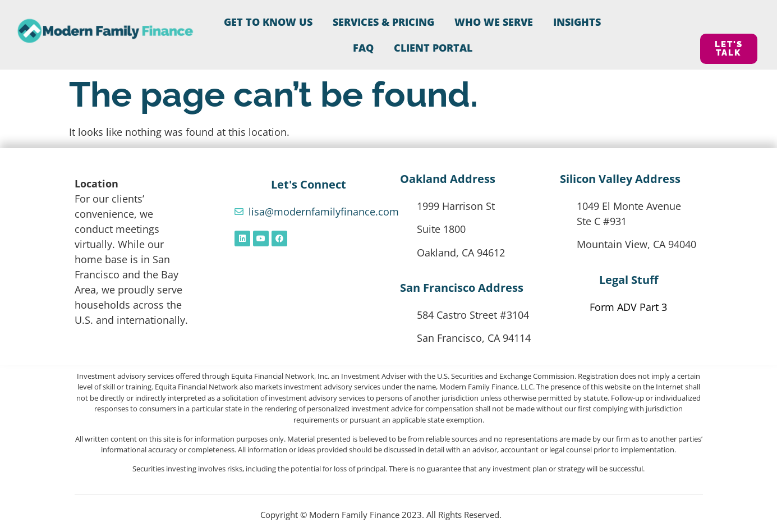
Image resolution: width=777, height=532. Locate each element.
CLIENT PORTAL (433, 48)
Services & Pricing (383, 22)
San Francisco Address (462, 288)
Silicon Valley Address (620, 179)
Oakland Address (448, 179)
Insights (577, 22)
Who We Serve (494, 22)
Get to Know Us (268, 22)
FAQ (363, 48)
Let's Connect (309, 184)
